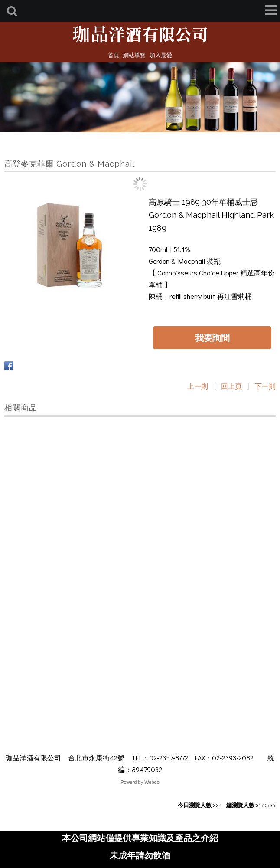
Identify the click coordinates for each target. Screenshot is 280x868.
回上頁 (231, 386)
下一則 (265, 386)
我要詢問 (212, 337)
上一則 (198, 386)
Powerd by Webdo (140, 782)
